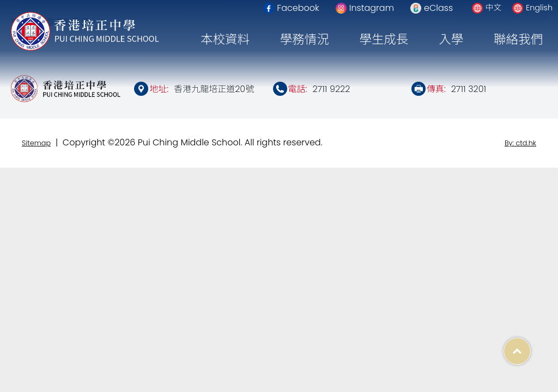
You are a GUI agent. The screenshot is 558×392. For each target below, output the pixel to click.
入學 (451, 39)
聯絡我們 (518, 39)
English (539, 8)
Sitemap (36, 143)
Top (530, 345)
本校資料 (225, 39)
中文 (493, 8)
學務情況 (305, 39)
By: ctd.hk (520, 143)
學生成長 (384, 39)
